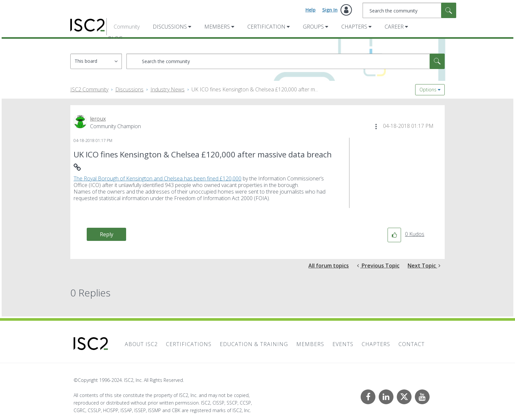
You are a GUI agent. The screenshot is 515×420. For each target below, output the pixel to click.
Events (343, 344)
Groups (313, 27)
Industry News (168, 89)
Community (127, 27)
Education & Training (254, 344)
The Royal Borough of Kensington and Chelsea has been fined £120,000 (157, 178)
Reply (107, 234)
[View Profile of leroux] (98, 119)
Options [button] (428, 90)
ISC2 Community (89, 89)
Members (217, 27)
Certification (266, 27)
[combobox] (409, 10)
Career (394, 27)
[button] (376, 127)
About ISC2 (141, 344)
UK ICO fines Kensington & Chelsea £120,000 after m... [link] (255, 89)
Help (311, 10)
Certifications (189, 344)
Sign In (330, 10)
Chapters (354, 27)
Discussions (170, 27)
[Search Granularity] (96, 61)
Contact (412, 344)
